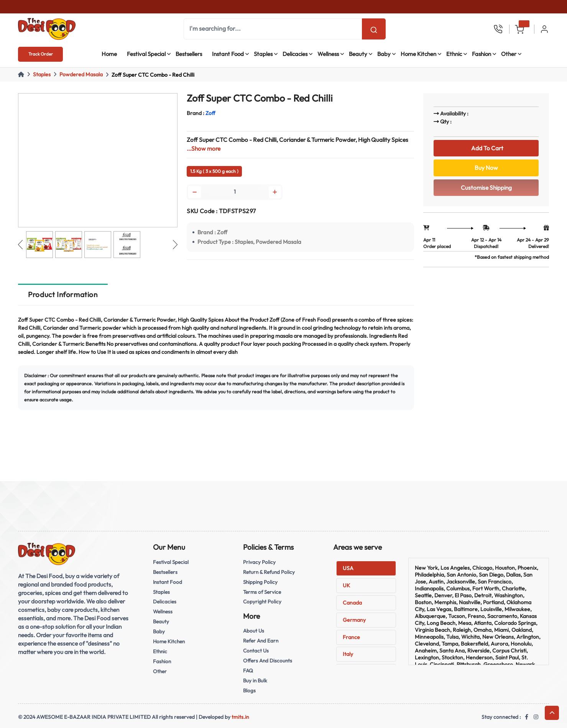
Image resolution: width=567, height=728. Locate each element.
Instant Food (228, 54)
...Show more (204, 149)
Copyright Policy (262, 601)
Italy (348, 654)
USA (348, 568)
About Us (254, 631)
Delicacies (295, 54)
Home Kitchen (418, 54)
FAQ (248, 670)
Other (509, 54)
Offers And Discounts (268, 661)
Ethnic (454, 54)
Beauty (358, 54)
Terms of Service (262, 592)
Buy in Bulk (255, 680)
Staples (263, 54)
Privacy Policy (259, 562)
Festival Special (146, 54)
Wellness (328, 54)
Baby (384, 54)
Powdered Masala (81, 74)
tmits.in (240, 717)
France (351, 637)
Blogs (249, 690)
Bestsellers (189, 54)
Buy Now (486, 168)
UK (346, 585)
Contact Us (256, 651)
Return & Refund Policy (269, 572)
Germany (354, 620)
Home (109, 54)
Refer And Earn (261, 641)
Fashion (482, 54)
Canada (352, 603)
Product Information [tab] (63, 294)
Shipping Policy (260, 582)
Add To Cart (486, 148)
